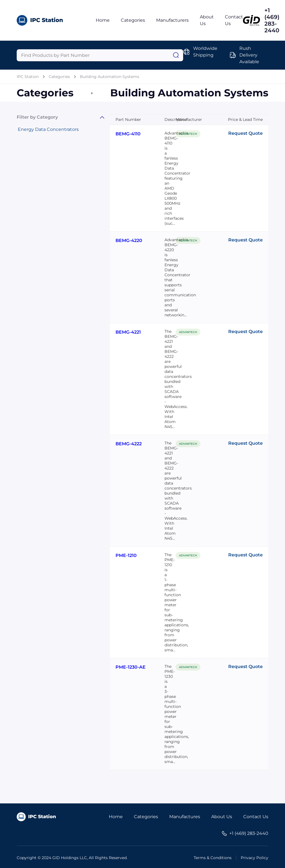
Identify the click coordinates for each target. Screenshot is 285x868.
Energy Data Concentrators (48, 129)
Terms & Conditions (213, 858)
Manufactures (185, 817)
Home (103, 20)
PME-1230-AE (131, 667)
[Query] (100, 55)
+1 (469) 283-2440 (272, 20)
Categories (133, 20)
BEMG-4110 (128, 134)
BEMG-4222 (129, 444)
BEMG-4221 (128, 332)
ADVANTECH (188, 134)
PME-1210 (126, 555)
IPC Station (28, 77)
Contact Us (256, 817)
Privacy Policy (255, 858)
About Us (222, 817)
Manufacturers (172, 20)
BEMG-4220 (129, 240)
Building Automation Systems (110, 77)
